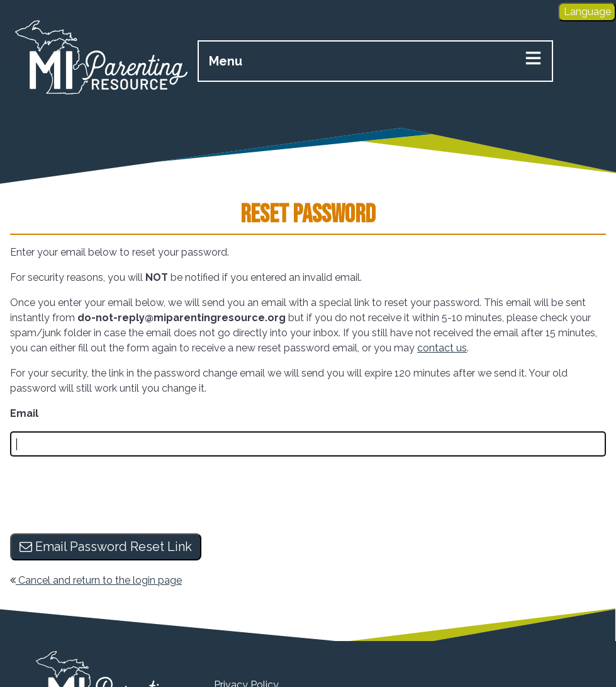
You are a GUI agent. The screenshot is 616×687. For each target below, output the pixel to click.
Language (587, 12)
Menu (226, 61)
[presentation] (106, 496)
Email (24, 413)
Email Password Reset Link (106, 547)
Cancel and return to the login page (96, 580)
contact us (442, 348)
